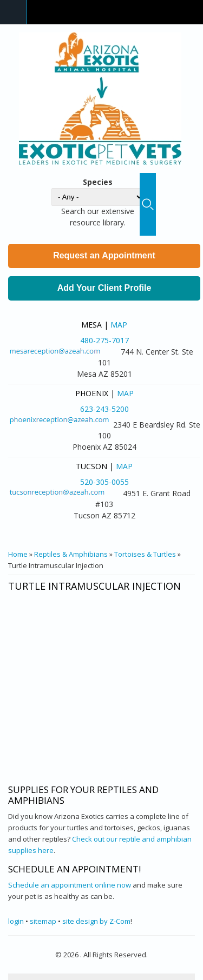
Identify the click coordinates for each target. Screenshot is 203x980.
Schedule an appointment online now (70, 885)
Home (18, 554)
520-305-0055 (104, 482)
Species (98, 182)
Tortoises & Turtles (145, 554)
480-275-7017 (104, 340)
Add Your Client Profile (104, 288)
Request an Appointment (104, 255)
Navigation (14, 12)
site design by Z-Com (96, 921)
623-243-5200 (104, 409)
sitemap (43, 921)
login (16, 921)
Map (119, 325)
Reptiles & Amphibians (71, 554)
